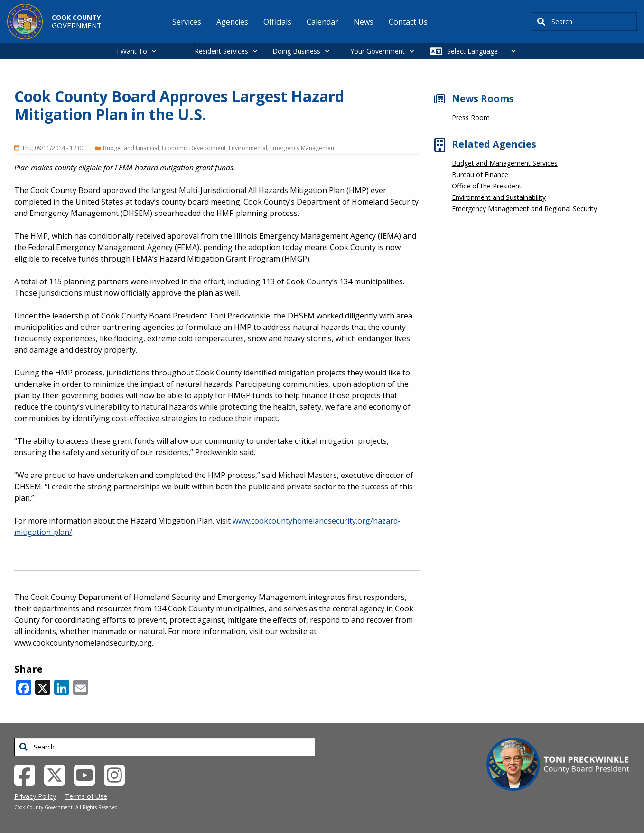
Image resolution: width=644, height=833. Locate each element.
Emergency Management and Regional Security (524, 209)
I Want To (132, 51)
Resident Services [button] (221, 51)
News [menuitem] (364, 22)
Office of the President (487, 186)
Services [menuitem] (187, 22)
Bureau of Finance (480, 174)
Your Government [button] (378, 51)
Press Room (471, 117)
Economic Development (194, 148)
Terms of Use (86, 796)
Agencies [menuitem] (232, 22)
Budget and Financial (131, 148)
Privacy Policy (35, 796)
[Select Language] (484, 51)
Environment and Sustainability (499, 197)
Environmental (248, 148)
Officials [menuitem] (277, 22)
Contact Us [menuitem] (408, 22)
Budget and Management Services (505, 163)
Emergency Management (303, 148)
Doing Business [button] (296, 51)
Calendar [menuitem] (322, 22)
